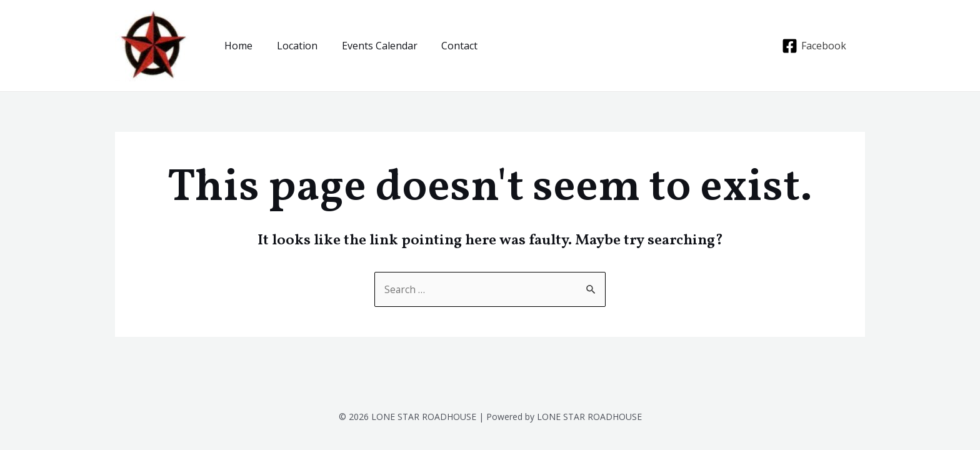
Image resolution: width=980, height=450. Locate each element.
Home (237, 46)
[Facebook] (814, 46)
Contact (445, 46)
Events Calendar (369, 46)
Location (291, 46)
